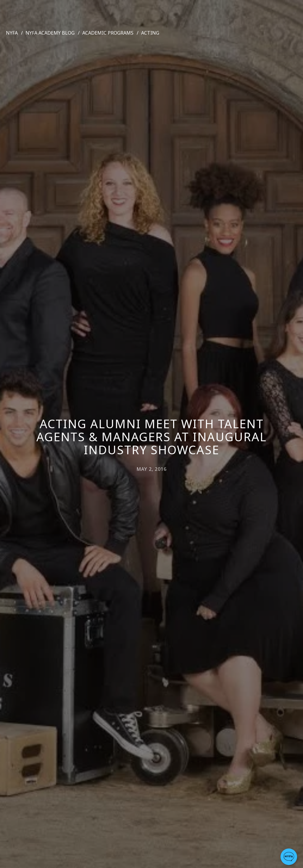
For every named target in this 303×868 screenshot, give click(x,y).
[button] (289, 857)
